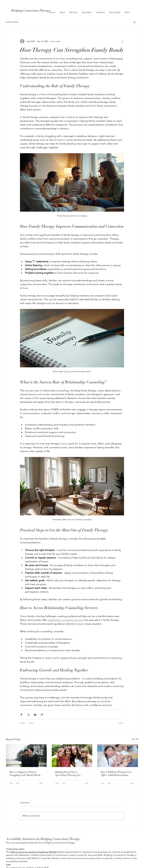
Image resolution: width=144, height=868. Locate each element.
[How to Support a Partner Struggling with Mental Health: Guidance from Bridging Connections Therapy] (26, 756)
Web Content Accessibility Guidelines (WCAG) (34, 852)
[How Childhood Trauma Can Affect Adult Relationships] (118, 756)
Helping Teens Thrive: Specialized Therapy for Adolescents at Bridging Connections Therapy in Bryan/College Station (68, 773)
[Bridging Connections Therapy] (36, 11)
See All (135, 739)
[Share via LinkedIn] (35, 715)
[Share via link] (42, 715)
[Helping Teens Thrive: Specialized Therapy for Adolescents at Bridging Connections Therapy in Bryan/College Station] (72, 756)
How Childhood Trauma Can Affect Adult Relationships (116, 773)
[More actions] (122, 41)
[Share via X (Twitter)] (28, 715)
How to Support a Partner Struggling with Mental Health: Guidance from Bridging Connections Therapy (26, 773)
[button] (135, 22)
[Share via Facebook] (21, 715)
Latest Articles (12, 22)
